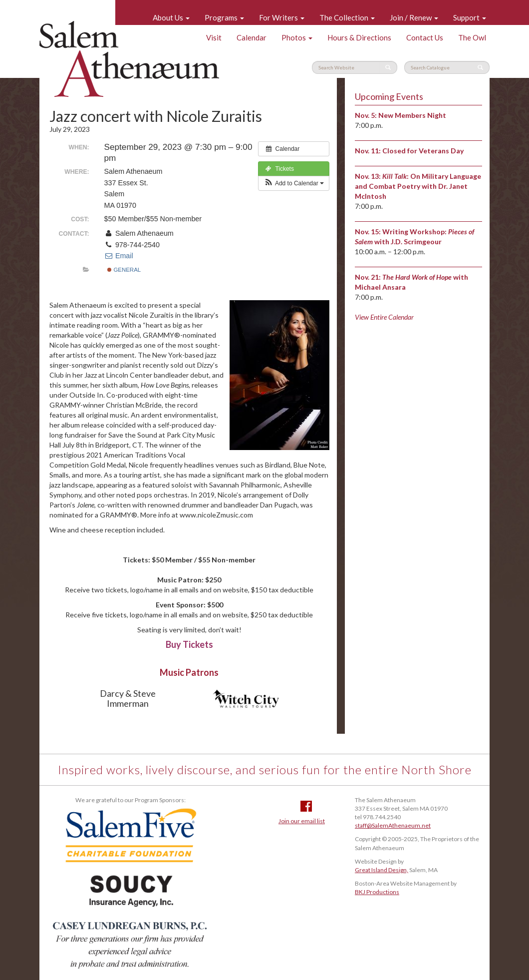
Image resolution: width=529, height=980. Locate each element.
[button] (294, 183)
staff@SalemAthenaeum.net (393, 825)
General (124, 270)
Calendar (252, 37)
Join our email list (302, 821)
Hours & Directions (359, 37)
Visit (214, 37)
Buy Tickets (189, 644)
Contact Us (425, 37)
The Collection (347, 17)
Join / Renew (414, 17)
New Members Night (412, 115)
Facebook (306, 806)
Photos (297, 37)
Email (119, 256)
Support (470, 17)
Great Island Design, (382, 870)
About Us (171, 17)
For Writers (282, 17)
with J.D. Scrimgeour (408, 242)
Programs (224, 17)
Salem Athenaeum (129, 59)
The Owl (472, 37)
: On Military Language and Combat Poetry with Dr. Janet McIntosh (418, 186)
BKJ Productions (377, 892)
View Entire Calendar (384, 317)
